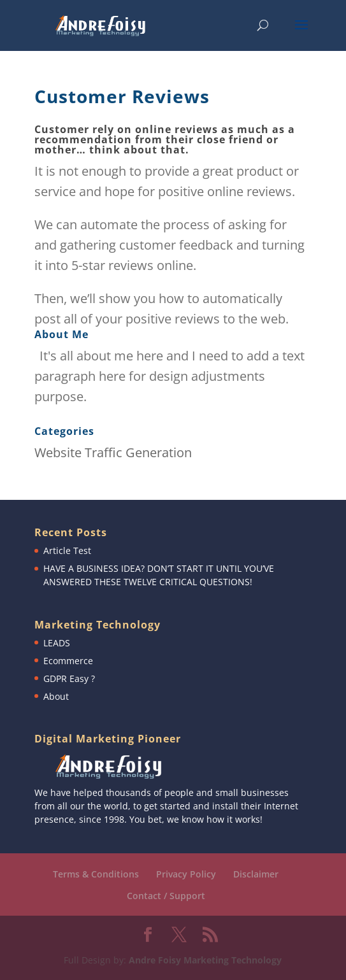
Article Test (67, 550)
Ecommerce (68, 661)
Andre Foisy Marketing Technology (205, 960)
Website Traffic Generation (113, 452)
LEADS (57, 643)
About (56, 696)
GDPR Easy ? (69, 678)
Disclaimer (256, 874)
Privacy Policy (186, 874)
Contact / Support (166, 896)
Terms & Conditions (96, 874)
